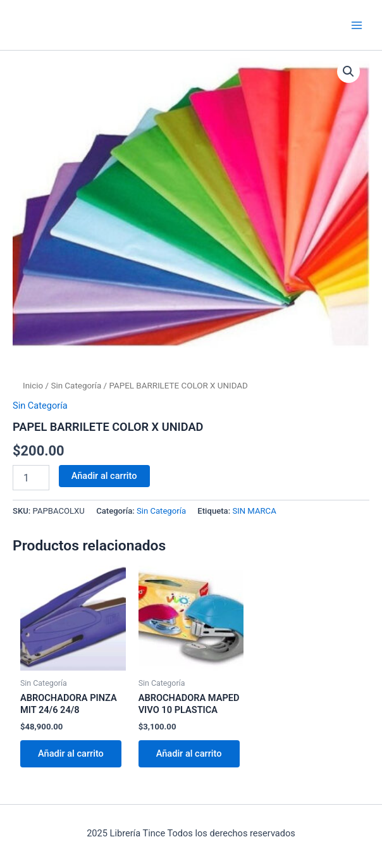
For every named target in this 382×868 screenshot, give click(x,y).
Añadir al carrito (104, 476)
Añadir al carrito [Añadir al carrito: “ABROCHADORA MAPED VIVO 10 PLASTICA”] (189, 753)
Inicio (33, 386)
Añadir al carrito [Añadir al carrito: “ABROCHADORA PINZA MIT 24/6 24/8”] (71, 753)
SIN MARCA (254, 511)
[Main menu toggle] (357, 25)
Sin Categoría (76, 386)
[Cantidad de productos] (31, 478)
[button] (348, 71)
